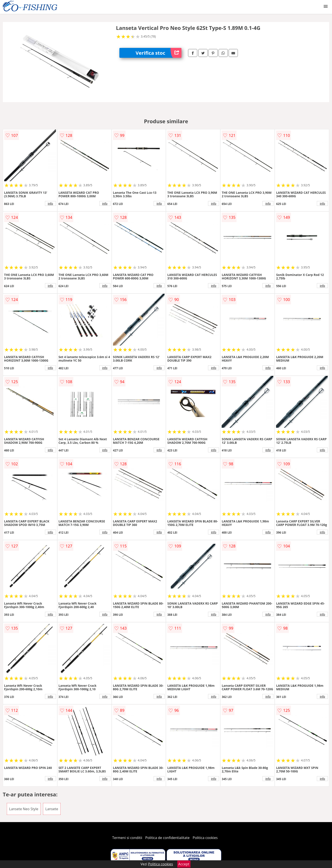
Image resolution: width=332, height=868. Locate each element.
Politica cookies (205, 838)
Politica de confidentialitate (167, 838)
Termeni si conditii (127, 838)
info (50, 203)
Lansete (52, 809)
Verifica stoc (159, 53)
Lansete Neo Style (24, 809)
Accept (184, 864)
